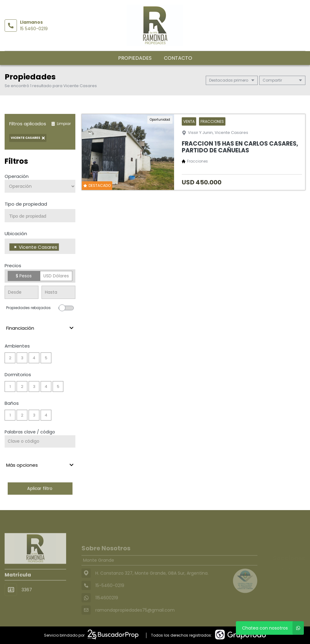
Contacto (178, 58)
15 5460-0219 (34, 29)
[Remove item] (15, 247)
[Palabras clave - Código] (40, 441)
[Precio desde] (22, 292)
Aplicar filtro (40, 488)
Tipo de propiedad (26, 204)
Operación (17, 176)
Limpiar (61, 124)
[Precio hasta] (58, 292)
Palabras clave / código (30, 432)
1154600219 (107, 607)
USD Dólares (56, 276)
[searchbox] (42, 216)
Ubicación (16, 233)
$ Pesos (24, 276)
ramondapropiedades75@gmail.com (135, 620)
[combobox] (40, 216)
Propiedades (135, 58)
